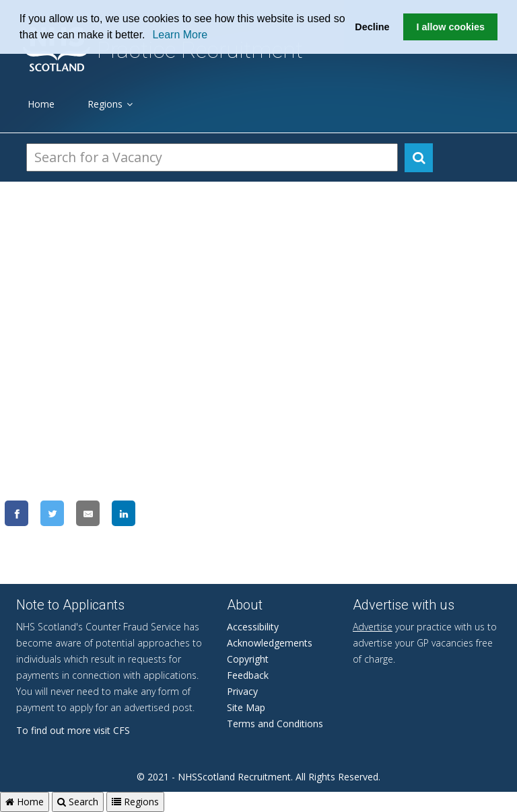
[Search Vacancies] (212, 157)
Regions (110, 104)
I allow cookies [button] (450, 27)
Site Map (246, 707)
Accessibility (253, 627)
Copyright (248, 659)
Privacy (242, 691)
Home (41, 104)
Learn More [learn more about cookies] (180, 35)
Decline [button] (372, 27)
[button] (150, 36)
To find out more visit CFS (73, 730)
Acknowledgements (270, 643)
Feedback (248, 675)
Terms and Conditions (275, 724)
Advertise (373, 627)
